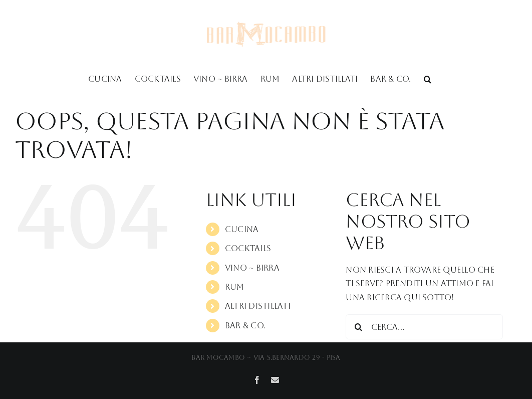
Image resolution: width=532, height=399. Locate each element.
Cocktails (248, 248)
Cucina (242, 229)
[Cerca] (358, 327)
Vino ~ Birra (252, 268)
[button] (428, 78)
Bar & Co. (245, 326)
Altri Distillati (258, 306)
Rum (235, 287)
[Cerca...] (424, 327)
